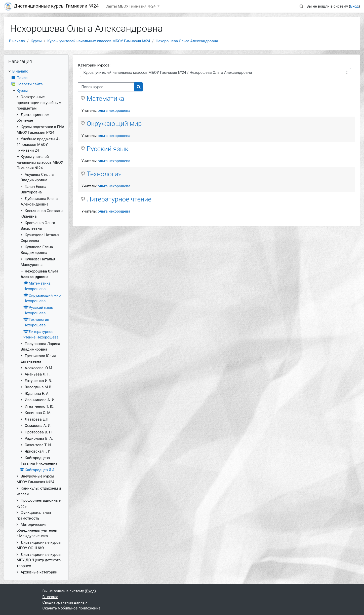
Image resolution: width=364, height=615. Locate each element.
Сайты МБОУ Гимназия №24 (131, 6)
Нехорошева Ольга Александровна (187, 41)
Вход (354, 6)
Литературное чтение (119, 199)
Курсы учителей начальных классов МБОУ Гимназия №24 (99, 41)
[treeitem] (36, 322)
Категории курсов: (94, 65)
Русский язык (107, 149)
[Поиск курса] (106, 87)
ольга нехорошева (114, 111)
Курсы (36, 41)
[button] (301, 6)
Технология (104, 174)
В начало (17, 41)
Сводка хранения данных (65, 602)
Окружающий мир (114, 124)
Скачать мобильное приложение (72, 608)
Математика (105, 98)
